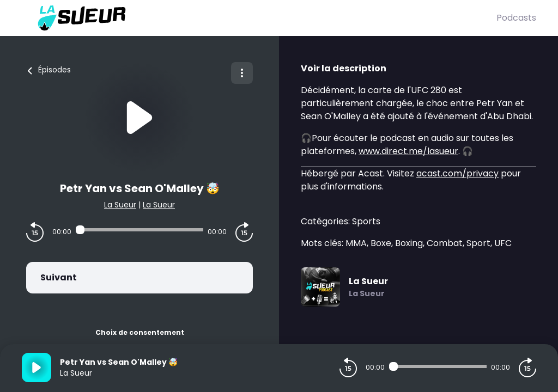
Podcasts (516, 18)
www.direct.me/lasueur (408, 151)
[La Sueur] (259, 18)
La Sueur (120, 205)
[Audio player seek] (139, 230)
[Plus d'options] (242, 73)
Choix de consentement (140, 332)
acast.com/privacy (457, 173)
